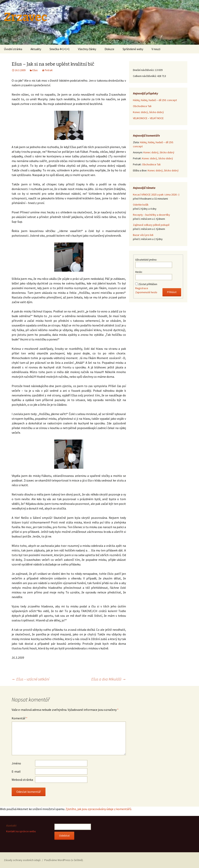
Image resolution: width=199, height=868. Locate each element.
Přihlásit (172, 292)
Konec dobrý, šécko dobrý (148, 112)
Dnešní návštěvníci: (144, 70)
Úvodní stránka (13, 49)
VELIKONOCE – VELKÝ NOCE (148, 118)
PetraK (49, 70)
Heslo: (139, 272)
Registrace (142, 288)
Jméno (16, 763)
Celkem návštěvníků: (145, 76)
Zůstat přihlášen (148, 284)
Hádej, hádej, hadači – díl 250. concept (155, 100)
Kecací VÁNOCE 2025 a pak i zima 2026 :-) (156, 195)
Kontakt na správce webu (21, 831)
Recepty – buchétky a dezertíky (151, 215)
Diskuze (109, 49)
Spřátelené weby (133, 49)
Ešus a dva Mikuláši (109, 679)
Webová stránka (22, 780)
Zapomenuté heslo (146, 292)
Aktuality (36, 49)
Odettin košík (141, 205)
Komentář (20, 718)
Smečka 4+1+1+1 (60, 49)
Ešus (35, 70)
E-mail (16, 771)
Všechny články (87, 49)
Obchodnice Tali (142, 106)
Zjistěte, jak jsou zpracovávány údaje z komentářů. (99, 809)
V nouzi (156, 49)
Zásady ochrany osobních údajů (22, 860)
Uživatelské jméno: (146, 260)
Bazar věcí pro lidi (143, 235)
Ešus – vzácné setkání (30, 679)
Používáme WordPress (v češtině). (64, 860)
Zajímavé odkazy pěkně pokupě (151, 225)
